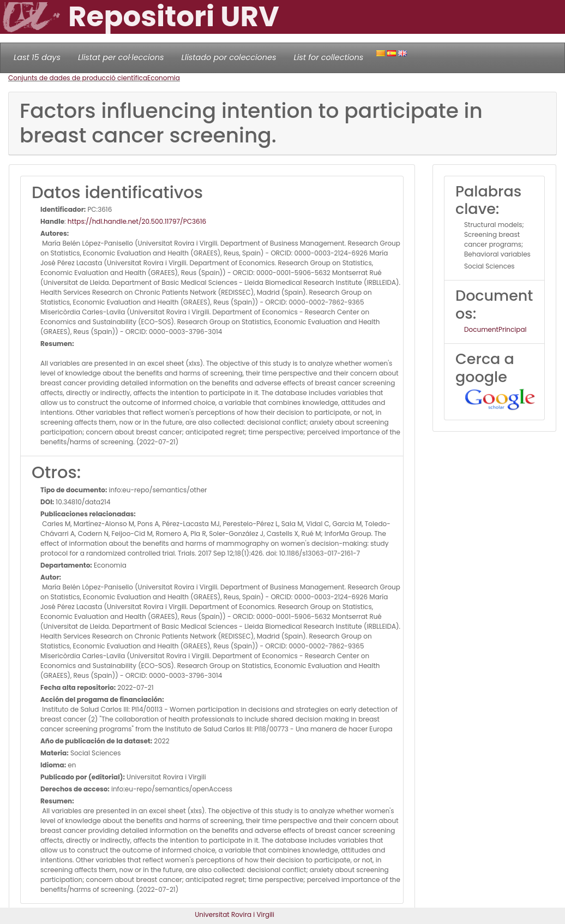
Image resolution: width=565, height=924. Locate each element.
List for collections (328, 57)
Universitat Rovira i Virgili (235, 914)
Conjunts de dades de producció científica (78, 78)
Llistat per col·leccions (121, 57)
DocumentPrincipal (495, 329)
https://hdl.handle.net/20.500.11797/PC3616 (137, 221)
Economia (164, 78)
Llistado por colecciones (229, 57)
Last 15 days (37, 57)
